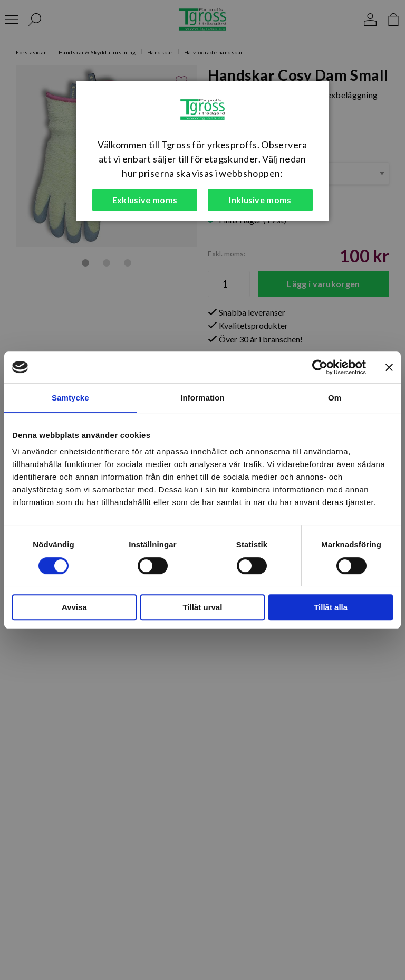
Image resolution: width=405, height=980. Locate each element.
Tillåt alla (331, 607)
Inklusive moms (260, 200)
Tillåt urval (203, 607)
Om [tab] (335, 398)
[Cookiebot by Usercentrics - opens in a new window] (320, 367)
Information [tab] (202, 398)
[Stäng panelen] (389, 367)
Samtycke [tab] (70, 398)
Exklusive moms (145, 200)
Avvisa (74, 607)
